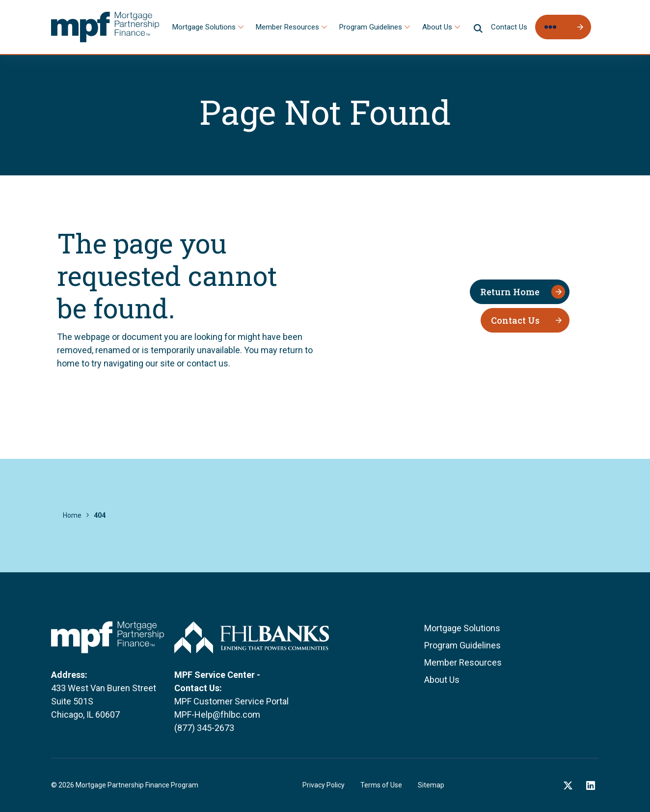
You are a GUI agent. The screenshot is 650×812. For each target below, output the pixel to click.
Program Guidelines (371, 27)
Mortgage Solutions (204, 27)
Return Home (510, 292)
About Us (437, 27)
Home (72, 515)
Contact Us (509, 27)
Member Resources (287, 27)
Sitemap (431, 785)
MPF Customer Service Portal (231, 701)
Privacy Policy (324, 785)
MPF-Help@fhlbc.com (217, 714)
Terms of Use (381, 785)
